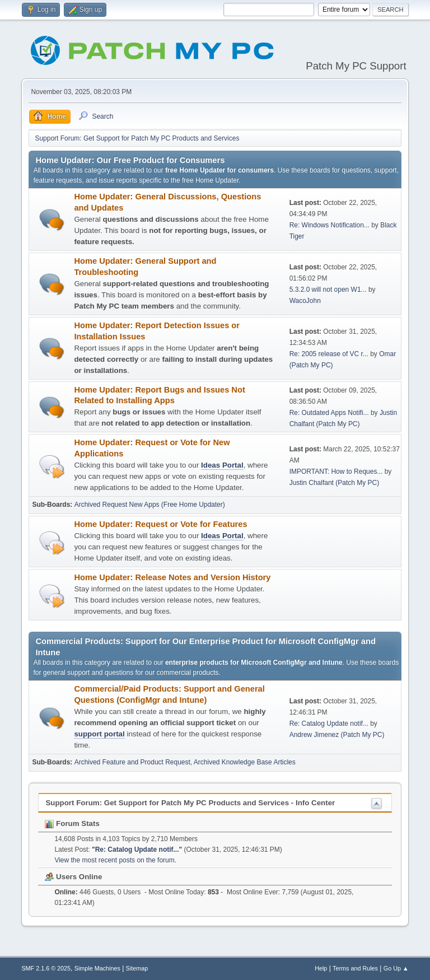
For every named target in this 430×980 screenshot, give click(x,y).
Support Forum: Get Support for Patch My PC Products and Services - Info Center (190, 803)
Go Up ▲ (396, 968)
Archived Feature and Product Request (132, 762)
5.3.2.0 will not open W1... (328, 290)
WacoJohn (305, 301)
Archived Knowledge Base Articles (245, 762)
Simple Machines (97, 968)
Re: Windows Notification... (329, 225)
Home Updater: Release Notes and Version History (172, 577)
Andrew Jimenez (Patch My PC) (337, 735)
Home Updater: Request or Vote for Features (160, 524)
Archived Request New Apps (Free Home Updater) (150, 505)
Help (321, 968)
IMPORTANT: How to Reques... (336, 472)
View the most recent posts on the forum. (115, 860)
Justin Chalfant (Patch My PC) (335, 483)
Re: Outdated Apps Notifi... (329, 413)
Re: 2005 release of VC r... (329, 354)
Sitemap (137, 968)
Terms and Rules (355, 968)
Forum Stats (72, 823)
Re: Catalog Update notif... (329, 724)
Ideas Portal (222, 465)
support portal (99, 734)
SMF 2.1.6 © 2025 (46, 968)
